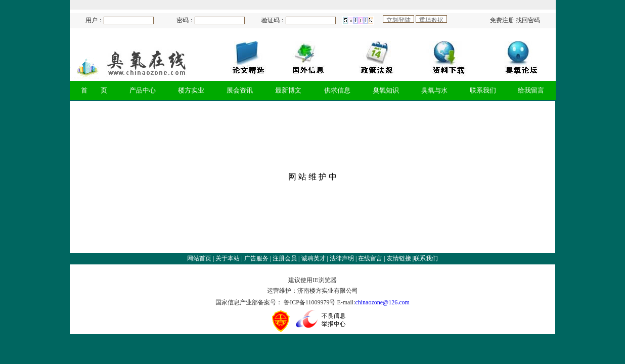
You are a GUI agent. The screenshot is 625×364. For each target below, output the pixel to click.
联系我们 (426, 258)
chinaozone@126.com (382, 302)
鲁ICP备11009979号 (310, 302)
